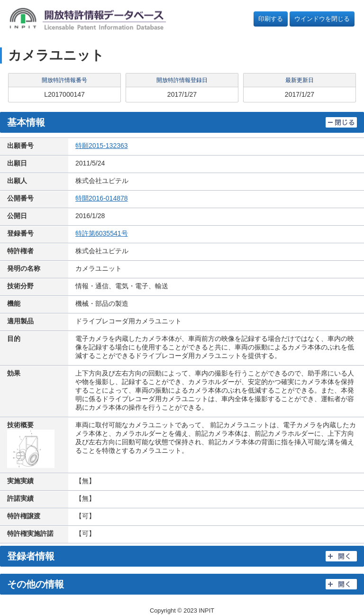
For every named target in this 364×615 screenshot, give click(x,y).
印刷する (271, 19)
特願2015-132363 (102, 146)
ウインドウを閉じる (322, 19)
